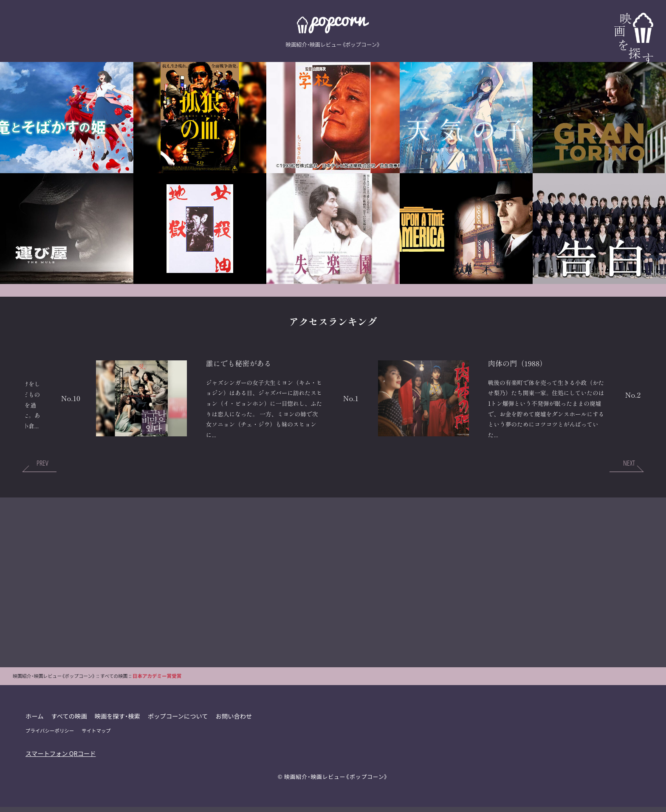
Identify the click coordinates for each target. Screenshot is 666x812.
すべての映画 (69, 721)
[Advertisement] (333, 587)
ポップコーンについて (179, 721)
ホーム (35, 721)
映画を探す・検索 (118, 721)
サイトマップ (97, 736)
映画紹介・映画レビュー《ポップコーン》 (336, 782)
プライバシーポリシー (50, 736)
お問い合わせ (235, 721)
